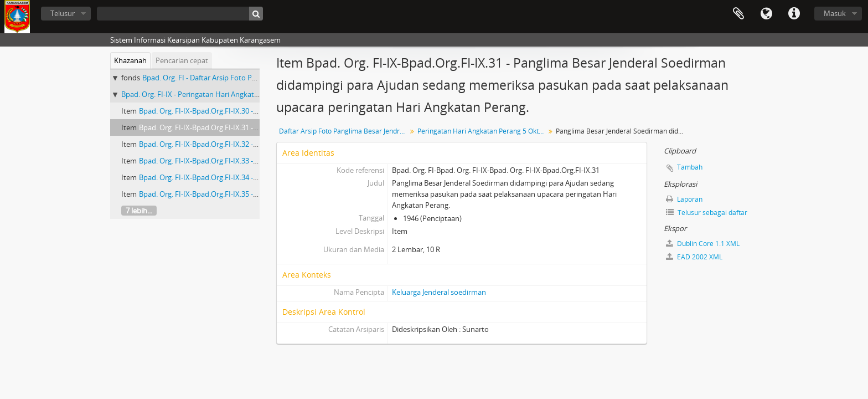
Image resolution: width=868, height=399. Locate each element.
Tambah (690, 167)
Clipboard (738, 14)
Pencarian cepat (182, 60)
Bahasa (766, 14)
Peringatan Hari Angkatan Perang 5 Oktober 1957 (482, 131)
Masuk (835, 13)
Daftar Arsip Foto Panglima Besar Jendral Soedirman (344, 131)
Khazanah (130, 60)
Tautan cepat (794, 14)
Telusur (63, 13)
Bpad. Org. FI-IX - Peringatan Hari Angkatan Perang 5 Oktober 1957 (230, 94)
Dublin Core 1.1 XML (703, 244)
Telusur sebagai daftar (707, 213)
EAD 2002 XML (694, 257)
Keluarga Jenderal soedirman (439, 292)
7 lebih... (139, 211)
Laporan (684, 199)
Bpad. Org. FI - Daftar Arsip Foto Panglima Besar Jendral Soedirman (251, 78)
